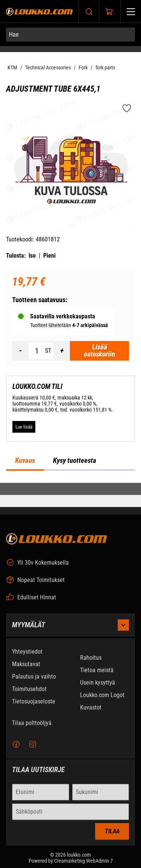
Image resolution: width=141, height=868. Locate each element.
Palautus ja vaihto (34, 681)
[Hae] (70, 35)
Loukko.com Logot (102, 700)
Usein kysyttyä (98, 687)
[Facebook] (16, 749)
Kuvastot (91, 712)
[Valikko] (131, 12)
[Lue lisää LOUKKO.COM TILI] (24, 427)
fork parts (105, 68)
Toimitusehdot (29, 694)
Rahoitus (91, 662)
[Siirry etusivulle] (39, 12)
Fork (83, 68)
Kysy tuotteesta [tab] (75, 461)
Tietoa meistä (97, 675)
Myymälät (70, 630)
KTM (12, 68)
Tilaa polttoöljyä (32, 727)
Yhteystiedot (27, 656)
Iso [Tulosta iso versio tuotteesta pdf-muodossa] (32, 256)
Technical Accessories (48, 68)
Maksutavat (26, 669)
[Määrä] (37, 351)
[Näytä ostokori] (109, 12)
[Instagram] (33, 749)
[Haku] (89, 12)
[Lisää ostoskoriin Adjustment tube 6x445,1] (99, 351)
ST (48, 351)
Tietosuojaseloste (34, 706)
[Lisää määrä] (62, 351)
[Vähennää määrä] (20, 351)
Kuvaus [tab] (25, 461)
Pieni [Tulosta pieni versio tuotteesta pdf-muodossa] (49, 256)
